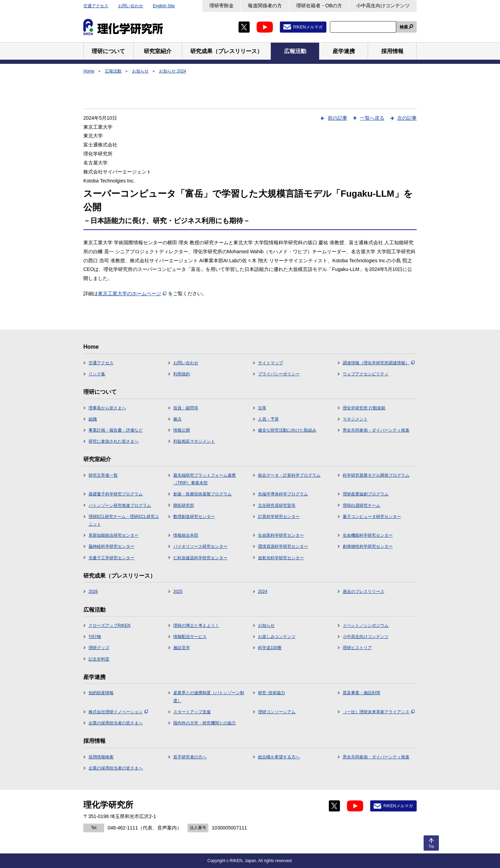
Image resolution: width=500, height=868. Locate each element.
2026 (93, 592)
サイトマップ (270, 363)
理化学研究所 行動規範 (364, 408)
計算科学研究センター (279, 517)
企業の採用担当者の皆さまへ (116, 723)
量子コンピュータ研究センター (372, 517)
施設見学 (182, 648)
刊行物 (95, 637)
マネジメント (355, 419)
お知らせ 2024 (173, 71)
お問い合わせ (131, 6)
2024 (263, 592)
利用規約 (182, 374)
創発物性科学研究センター (368, 546)
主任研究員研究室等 (277, 505)
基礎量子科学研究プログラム (116, 494)
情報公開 (182, 430)
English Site (164, 6)
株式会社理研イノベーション (118, 712)
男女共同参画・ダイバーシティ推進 (376, 430)
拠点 (177, 419)
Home (89, 71)
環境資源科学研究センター (283, 546)
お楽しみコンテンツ (277, 637)
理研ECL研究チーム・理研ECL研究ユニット (124, 520)
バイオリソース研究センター (200, 546)
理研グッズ (99, 648)
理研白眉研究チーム (361, 505)
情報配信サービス (190, 637)
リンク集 (97, 374)
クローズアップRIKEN (110, 626)
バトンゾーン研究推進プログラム (120, 505)
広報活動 (113, 71)
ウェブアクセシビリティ (366, 374)
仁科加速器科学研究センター (200, 558)
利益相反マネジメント (194, 441)
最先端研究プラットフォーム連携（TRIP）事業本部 (205, 479)
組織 (93, 419)
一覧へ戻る (372, 118)
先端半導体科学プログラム (283, 494)
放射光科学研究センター (281, 558)
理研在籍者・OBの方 (319, 6)
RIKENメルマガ (308, 27)
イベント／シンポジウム (366, 626)
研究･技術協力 (272, 693)
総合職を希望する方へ (279, 757)
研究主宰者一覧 (103, 475)
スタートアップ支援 (192, 712)
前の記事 (337, 118)
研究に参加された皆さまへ (114, 441)
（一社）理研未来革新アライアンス (379, 712)
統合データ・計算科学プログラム (289, 475)
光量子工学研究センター (111, 558)
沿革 (262, 408)
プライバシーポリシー (279, 374)
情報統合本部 (186, 535)
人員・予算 (268, 419)
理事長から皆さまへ (107, 408)
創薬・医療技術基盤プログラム (202, 494)
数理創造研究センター (194, 517)
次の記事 (407, 118)
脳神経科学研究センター (111, 546)
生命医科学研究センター (281, 535)
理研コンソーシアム (277, 712)
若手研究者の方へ (190, 757)
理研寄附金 (222, 6)
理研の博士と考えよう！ (196, 626)
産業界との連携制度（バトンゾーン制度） (209, 697)
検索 (404, 27)
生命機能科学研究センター (368, 535)
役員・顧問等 (186, 408)
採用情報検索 (101, 757)
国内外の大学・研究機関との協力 (205, 723)
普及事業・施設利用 (361, 693)
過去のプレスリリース (364, 592)
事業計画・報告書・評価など (116, 430)
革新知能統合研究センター (114, 535)
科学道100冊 (270, 648)
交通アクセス (96, 6)
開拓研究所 (184, 505)
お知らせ (140, 71)
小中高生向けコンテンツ (383, 6)
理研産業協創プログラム (366, 494)
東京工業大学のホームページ (132, 293)
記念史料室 (99, 659)
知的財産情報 (101, 693)
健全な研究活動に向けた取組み (287, 430)
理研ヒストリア (357, 648)
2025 (178, 592)
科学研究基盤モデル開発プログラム (376, 475)
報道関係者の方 (265, 6)
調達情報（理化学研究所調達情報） (379, 363)
